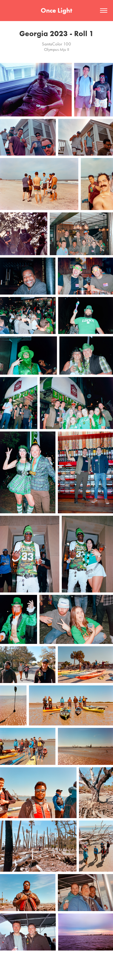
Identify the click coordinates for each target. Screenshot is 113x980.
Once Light (56, 10)
